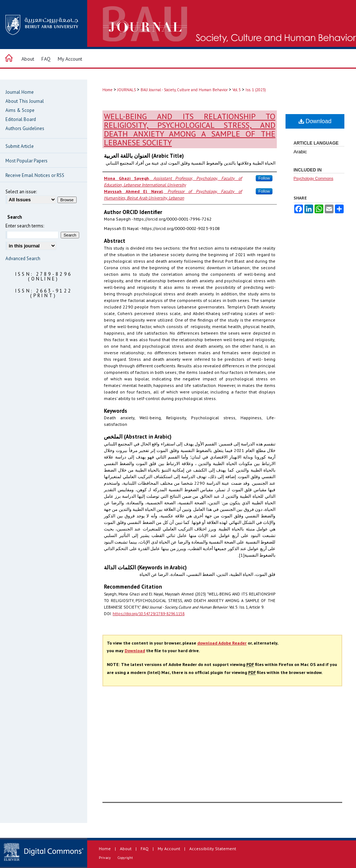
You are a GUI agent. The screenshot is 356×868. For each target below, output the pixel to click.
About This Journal (25, 101)
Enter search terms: (25, 226)
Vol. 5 (237, 90)
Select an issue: (21, 192)
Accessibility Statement (213, 849)
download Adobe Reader (222, 643)
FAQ (145, 849)
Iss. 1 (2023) (256, 90)
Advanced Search (23, 259)
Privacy (105, 858)
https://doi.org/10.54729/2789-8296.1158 (149, 614)
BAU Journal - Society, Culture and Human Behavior (184, 90)
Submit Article (20, 146)
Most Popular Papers (27, 161)
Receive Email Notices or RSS (35, 175)
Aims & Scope (20, 110)
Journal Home (20, 92)
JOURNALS (127, 90)
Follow (264, 178)
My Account (169, 849)
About (126, 849)
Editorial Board (21, 119)
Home (108, 90)
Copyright (125, 858)
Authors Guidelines (25, 128)
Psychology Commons (313, 178)
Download (315, 121)
